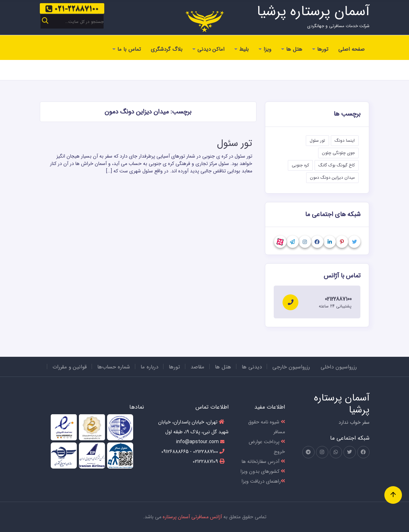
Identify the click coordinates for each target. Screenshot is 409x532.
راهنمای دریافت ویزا (263, 481)
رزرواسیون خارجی (291, 367)
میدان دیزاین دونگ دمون (332, 178)
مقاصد (197, 367)
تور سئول (235, 143)
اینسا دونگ (345, 140)
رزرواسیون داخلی (339, 367)
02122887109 (209, 461)
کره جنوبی (300, 165)
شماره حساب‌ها (114, 367)
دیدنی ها (252, 367)
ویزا (265, 49)
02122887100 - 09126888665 (193, 452)
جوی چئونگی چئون (338, 153)
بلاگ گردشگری (167, 49)
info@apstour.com (200, 442)
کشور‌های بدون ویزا (263, 471)
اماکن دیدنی (208, 49)
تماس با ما (127, 49)
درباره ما (149, 367)
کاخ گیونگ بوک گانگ (337, 165)
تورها (320, 49)
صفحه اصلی (351, 49)
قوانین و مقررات (70, 367)
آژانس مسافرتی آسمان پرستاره (192, 517)
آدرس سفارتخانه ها (263, 461)
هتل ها (292, 49)
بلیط (241, 49)
